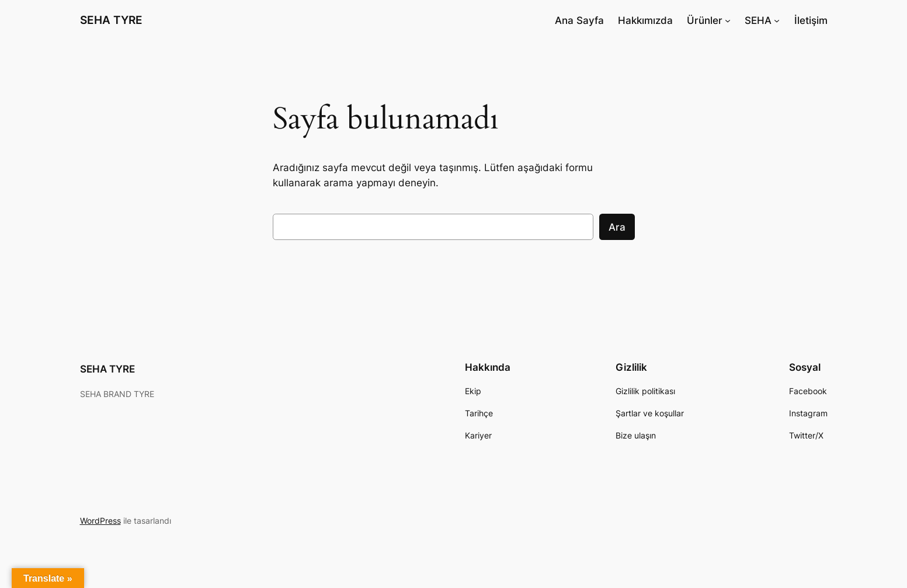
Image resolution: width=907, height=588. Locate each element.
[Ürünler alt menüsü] (728, 20)
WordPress (100, 521)
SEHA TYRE (111, 20)
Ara (617, 227)
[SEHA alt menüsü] (777, 20)
